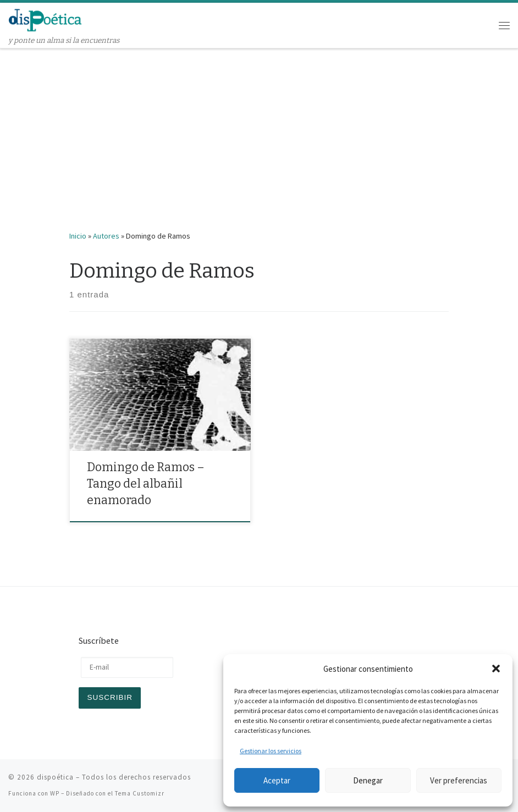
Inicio (78, 236)
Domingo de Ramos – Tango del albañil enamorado (146, 484)
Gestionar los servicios (271, 751)
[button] (496, 669)
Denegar (368, 780)
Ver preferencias (459, 780)
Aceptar (277, 780)
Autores (106, 236)
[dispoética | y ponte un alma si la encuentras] (45, 19)
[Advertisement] (259, 131)
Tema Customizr (140, 793)
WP (55, 793)
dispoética (55, 777)
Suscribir (110, 697)
